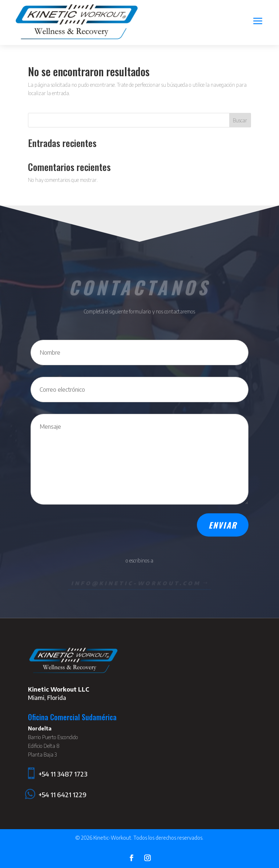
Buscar (240, 120)
